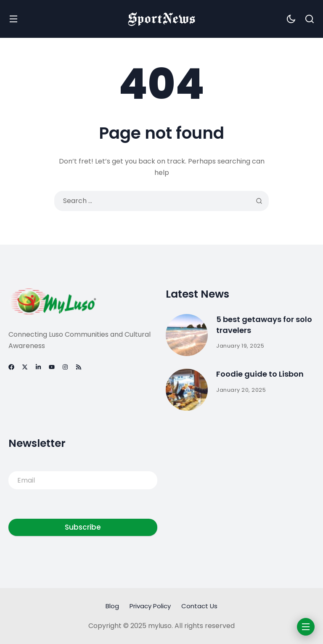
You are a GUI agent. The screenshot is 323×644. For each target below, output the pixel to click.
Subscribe (83, 527)
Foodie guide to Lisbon (260, 374)
